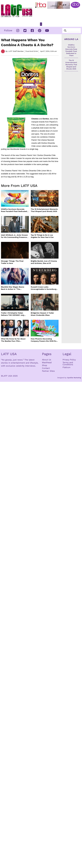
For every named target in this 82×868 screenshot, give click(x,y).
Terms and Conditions (68, 363)
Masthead (47, 362)
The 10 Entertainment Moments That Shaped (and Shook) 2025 (44, 210)
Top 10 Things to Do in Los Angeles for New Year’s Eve (42, 236)
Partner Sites (48, 371)
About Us (47, 360)
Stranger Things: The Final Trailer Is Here (12, 262)
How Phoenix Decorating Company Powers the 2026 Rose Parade (44, 340)
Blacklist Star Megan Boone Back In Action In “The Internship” (13, 288)
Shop (45, 365)
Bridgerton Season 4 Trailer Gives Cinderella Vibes (42, 314)
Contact (46, 368)
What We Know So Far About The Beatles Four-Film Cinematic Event (13, 340)
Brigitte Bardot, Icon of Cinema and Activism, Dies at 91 (44, 262)
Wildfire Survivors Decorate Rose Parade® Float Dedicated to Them (14, 210)
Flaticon (66, 367)
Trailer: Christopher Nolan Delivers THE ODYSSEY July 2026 (13, 314)
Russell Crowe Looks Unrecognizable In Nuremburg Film (43, 288)
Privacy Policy (69, 360)
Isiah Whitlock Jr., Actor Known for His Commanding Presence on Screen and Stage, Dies (14, 236)
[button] (41, 24)
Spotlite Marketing (74, 378)
